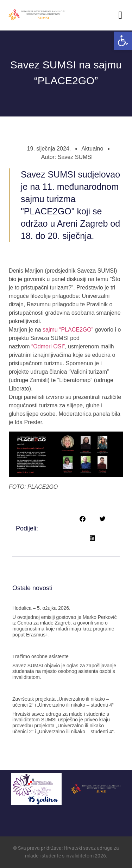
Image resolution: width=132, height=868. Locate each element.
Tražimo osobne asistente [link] (40, 656)
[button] (120, 15)
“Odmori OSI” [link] (48, 346)
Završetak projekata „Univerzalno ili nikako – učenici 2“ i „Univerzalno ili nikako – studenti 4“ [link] (63, 702)
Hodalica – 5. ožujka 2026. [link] (41, 608)
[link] (123, 41)
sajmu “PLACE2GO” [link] (68, 330)
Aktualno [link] (92, 149)
